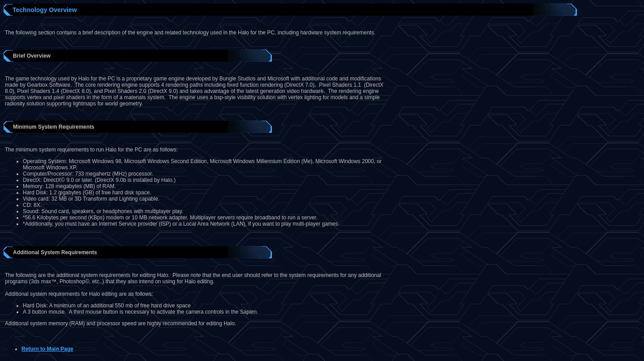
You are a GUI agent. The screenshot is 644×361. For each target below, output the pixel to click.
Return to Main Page (47, 349)
